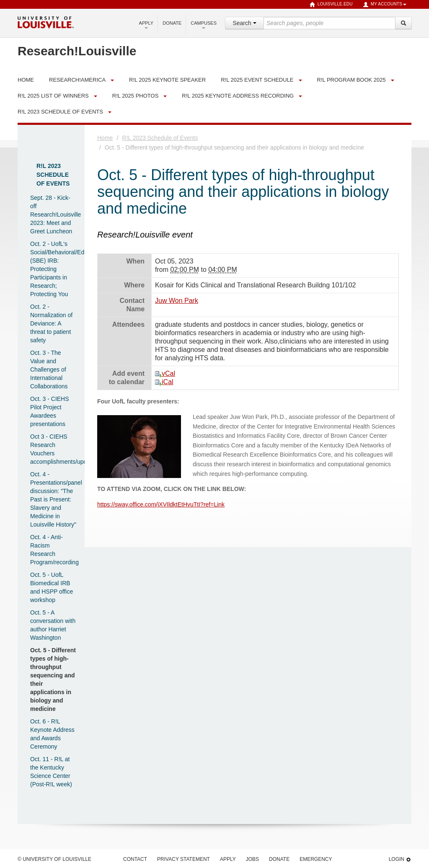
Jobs (252, 859)
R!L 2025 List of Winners (53, 96)
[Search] (403, 23)
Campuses (204, 25)
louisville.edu (331, 5)
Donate (172, 23)
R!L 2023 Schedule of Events (60, 112)
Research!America (77, 80)
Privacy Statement (183, 859)
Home (105, 138)
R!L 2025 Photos (136, 96)
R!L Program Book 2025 (351, 80)
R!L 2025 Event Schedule (257, 80)
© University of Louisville (54, 859)
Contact (135, 859)
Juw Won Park (177, 301)
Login (400, 859)
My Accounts (385, 5)
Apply (146, 25)
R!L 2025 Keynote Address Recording (238, 96)
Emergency (316, 859)
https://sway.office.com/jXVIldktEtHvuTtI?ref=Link (161, 504)
